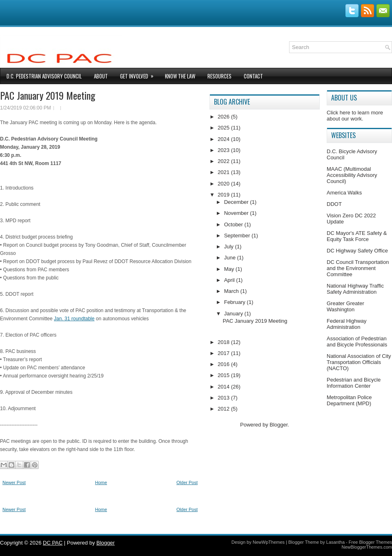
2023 (224, 150)
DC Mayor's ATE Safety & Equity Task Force (357, 236)
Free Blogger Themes (370, 542)
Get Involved (139, 74)
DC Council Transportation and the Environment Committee (358, 268)
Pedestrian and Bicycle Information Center (354, 383)
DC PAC (53, 543)
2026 (224, 117)
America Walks (344, 193)
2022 (224, 161)
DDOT (334, 204)
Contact (253, 76)
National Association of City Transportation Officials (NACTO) (359, 362)
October (234, 224)
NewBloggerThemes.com (367, 547)
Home (101, 482)
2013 (224, 398)
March (232, 291)
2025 (224, 128)
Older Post (187, 482)
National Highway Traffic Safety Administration (355, 289)
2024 (224, 139)
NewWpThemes (269, 542)
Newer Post (14, 482)
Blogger (278, 425)
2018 (224, 342)
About (101, 76)
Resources (219, 76)
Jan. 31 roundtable (74, 319)
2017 (224, 353)
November (237, 213)
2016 (224, 364)
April (230, 280)
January (234, 314)
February (236, 302)
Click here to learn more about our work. (355, 116)
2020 (224, 184)
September (238, 236)
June (231, 258)
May (230, 269)
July (230, 247)
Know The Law (180, 76)
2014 (224, 387)
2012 (224, 409)
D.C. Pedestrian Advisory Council (44, 76)
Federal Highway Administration (347, 324)
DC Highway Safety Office (357, 251)
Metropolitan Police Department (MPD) (349, 400)
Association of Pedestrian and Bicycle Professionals (357, 342)
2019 (224, 195)
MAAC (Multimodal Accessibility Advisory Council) (352, 175)
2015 (224, 375)
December (237, 202)
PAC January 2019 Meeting (48, 95)
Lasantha (335, 542)
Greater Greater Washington (345, 306)
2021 (224, 172)
